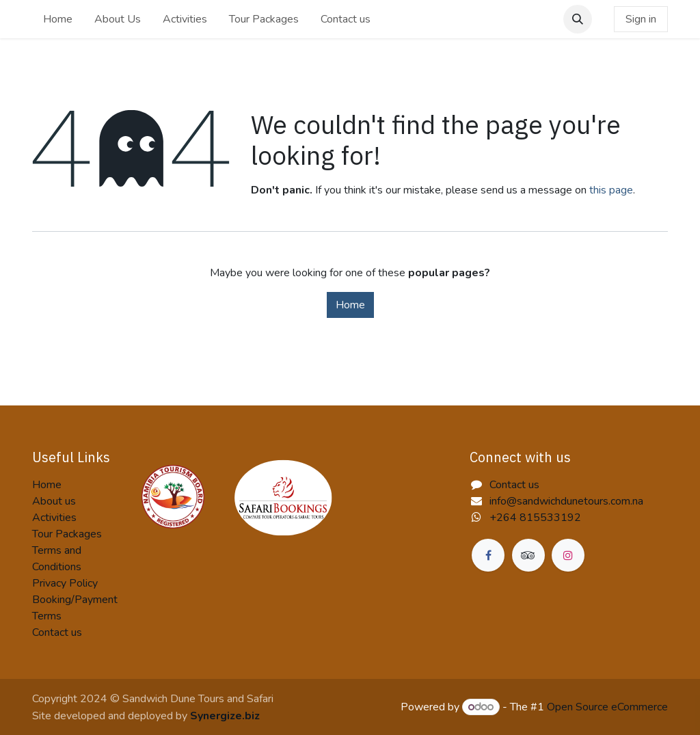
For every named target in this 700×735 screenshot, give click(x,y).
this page (611, 190)
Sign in (641, 19)
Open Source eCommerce (607, 707)
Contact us (57, 632)
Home (350, 305)
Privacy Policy (65, 583)
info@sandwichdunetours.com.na (566, 501)
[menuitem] (58, 19)
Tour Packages (67, 534)
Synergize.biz (225, 716)
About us (54, 501)
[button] (578, 19)
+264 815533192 (535, 518)
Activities (54, 518)
